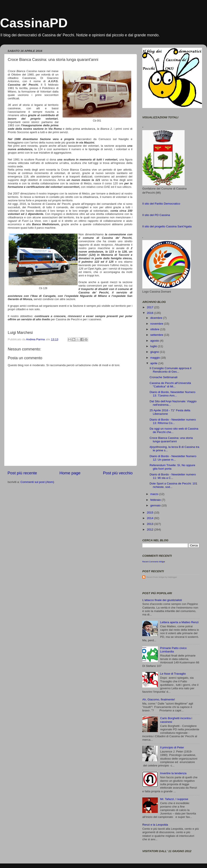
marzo (155, 494)
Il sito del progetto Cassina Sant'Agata (167, 226)
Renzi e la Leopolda (155, 825)
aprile (154, 363)
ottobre (155, 329)
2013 (151, 524)
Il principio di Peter (172, 747)
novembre (157, 324)
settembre (157, 335)
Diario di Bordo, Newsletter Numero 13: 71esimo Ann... (172, 394)
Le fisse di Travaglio (173, 674)
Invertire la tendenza (173, 773)
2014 (151, 518)
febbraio (156, 500)
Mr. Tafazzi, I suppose (174, 799)
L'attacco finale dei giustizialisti (162, 600)
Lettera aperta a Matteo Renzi (179, 622)
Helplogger (172, 577)
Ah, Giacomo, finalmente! (159, 699)
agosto (155, 341)
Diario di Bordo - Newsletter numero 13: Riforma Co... (173, 421)
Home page (70, 473)
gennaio (156, 505)
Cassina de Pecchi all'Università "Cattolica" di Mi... (170, 385)
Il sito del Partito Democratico (161, 204)
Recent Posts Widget (155, 577)
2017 (151, 307)
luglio (154, 346)
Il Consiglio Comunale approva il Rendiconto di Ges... (171, 370)
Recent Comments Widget (154, 562)
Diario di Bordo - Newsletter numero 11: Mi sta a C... (173, 476)
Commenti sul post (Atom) (37, 482)
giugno (155, 352)
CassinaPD (34, 23)
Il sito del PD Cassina (156, 215)
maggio (155, 358)
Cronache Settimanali (164, 377)
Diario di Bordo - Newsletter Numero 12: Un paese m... (173, 458)
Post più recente (22, 473)
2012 (151, 530)
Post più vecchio (118, 473)
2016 (151, 313)
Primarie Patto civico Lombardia (173, 650)
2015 (151, 513)
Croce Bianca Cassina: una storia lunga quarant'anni (171, 440)
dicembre (157, 318)
